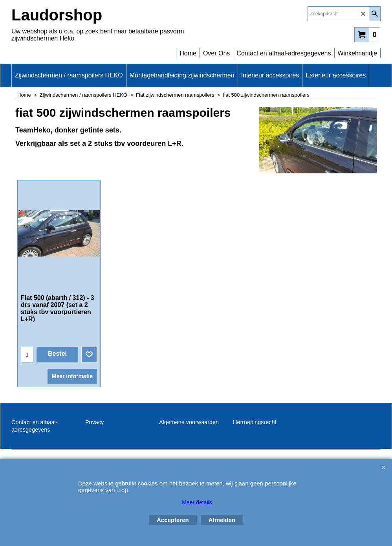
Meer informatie (72, 376)
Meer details (197, 502)
